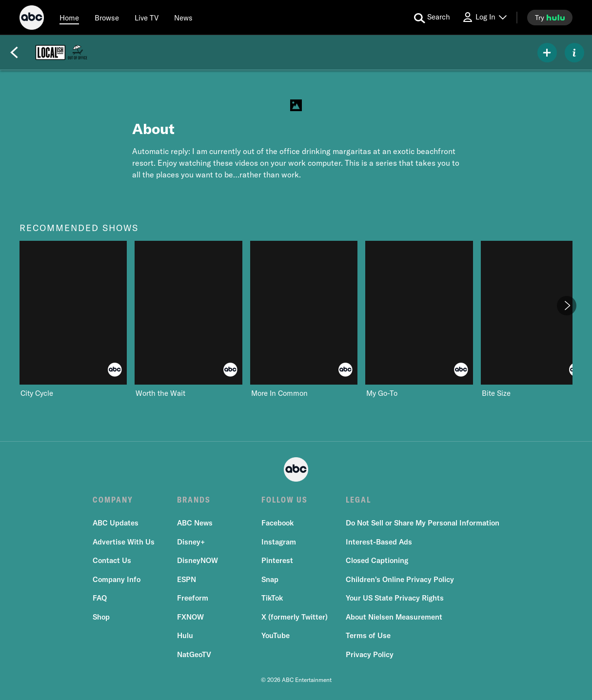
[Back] (14, 53)
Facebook (277, 523)
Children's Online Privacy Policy (400, 579)
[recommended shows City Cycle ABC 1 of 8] (73, 320)
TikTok (272, 598)
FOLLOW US (285, 500)
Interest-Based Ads (379, 542)
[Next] (567, 306)
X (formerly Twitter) (295, 617)
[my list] (547, 53)
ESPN (187, 579)
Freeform (193, 598)
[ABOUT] (574, 53)
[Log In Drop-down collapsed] (484, 17)
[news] (183, 18)
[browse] (107, 18)
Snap (270, 579)
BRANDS (194, 500)
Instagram (279, 542)
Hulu (185, 635)
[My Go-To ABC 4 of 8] (419, 320)
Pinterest (277, 560)
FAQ (100, 598)
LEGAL (358, 500)
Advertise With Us (124, 542)
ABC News (195, 523)
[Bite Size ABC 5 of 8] (534, 320)
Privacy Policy (370, 654)
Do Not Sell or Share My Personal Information (423, 523)
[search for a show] (432, 18)
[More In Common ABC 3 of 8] (304, 320)
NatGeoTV (194, 654)
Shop (101, 617)
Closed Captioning (377, 560)
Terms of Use (368, 635)
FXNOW (190, 617)
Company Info (117, 579)
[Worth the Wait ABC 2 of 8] (188, 320)
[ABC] (32, 19)
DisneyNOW (197, 560)
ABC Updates (116, 523)
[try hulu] (550, 18)
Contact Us (112, 560)
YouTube (276, 635)
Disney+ (191, 542)
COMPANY (113, 500)
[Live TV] (147, 18)
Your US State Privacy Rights (395, 598)
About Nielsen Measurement (394, 617)
